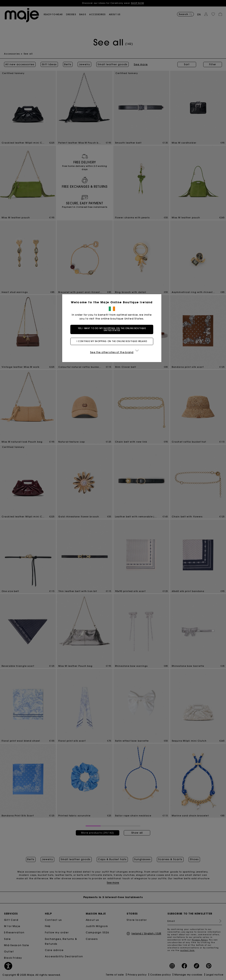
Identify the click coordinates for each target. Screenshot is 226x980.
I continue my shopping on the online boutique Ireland (113, 341)
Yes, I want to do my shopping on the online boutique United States (113, 329)
